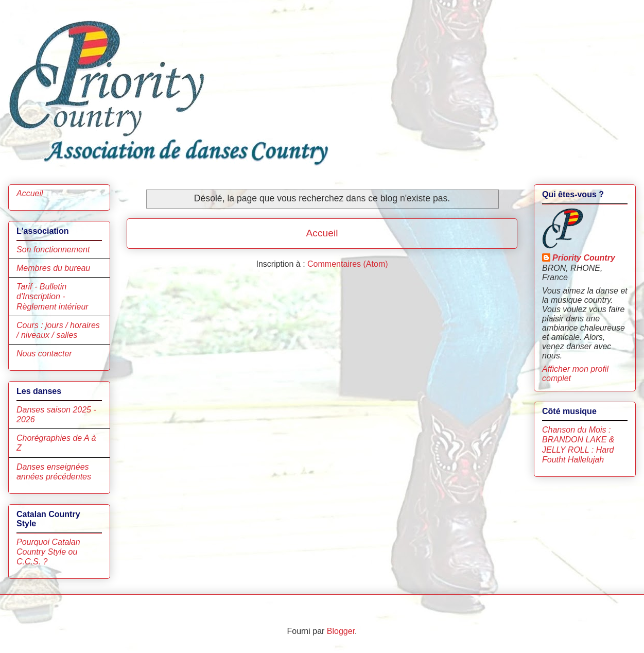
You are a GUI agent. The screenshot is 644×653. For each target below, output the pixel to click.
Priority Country (584, 258)
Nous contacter (44, 354)
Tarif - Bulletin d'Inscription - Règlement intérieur (53, 296)
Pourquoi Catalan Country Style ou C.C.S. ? (48, 552)
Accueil (322, 233)
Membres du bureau (53, 268)
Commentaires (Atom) (347, 264)
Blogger (341, 631)
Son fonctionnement (53, 250)
